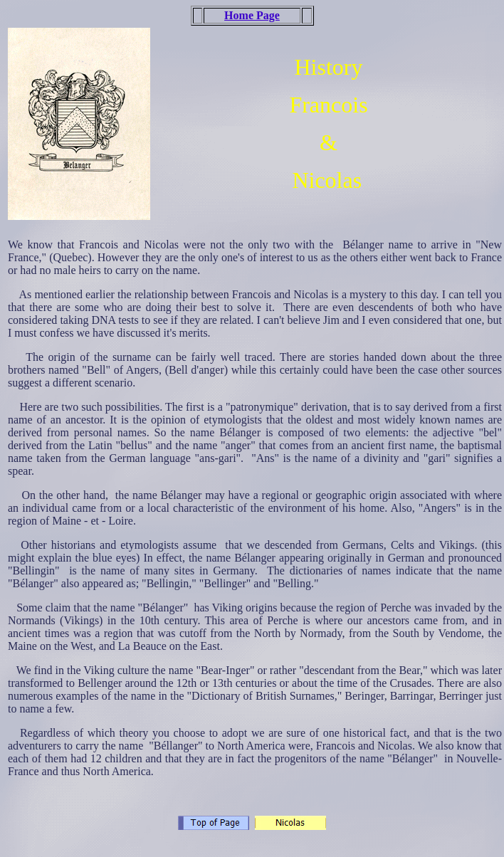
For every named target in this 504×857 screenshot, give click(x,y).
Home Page (252, 15)
